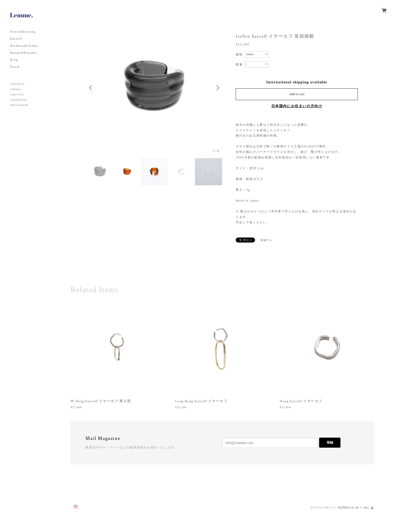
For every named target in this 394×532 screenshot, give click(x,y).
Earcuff (16, 39)
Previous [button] (91, 88)
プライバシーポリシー (323, 508)
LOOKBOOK (18, 100)
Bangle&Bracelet (23, 53)
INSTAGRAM (19, 105)
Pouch (15, 67)
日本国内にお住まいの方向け (297, 106)
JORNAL (16, 90)
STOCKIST (18, 84)
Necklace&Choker (24, 46)
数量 (239, 65)
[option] (154, 88)
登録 (330, 442)
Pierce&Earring (23, 32)
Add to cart (297, 94)
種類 (239, 54)
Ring (14, 60)
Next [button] (217, 88)
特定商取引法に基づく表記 (353, 508)
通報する (266, 240)
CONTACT (17, 95)
